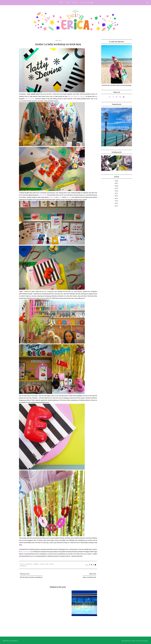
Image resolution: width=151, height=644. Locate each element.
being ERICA (13, 641)
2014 (116, 201)
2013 (116, 203)
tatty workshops (25, 552)
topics (75, 3)
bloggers (36, 564)
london (52, 564)
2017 (116, 193)
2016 (116, 196)
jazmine (69, 197)
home (61, 3)
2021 (116, 183)
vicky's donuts (43, 195)
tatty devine (23, 566)
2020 (116, 186)
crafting (42, 564)
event (47, 564)
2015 (116, 198)
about (68, 3)
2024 (116, 181)
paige (50, 197)
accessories (29, 564)
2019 (116, 188)
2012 (116, 206)
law (54, 197)
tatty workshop (30, 99)
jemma (60, 197)
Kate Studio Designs (140, 641)
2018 (116, 191)
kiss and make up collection (77, 96)
